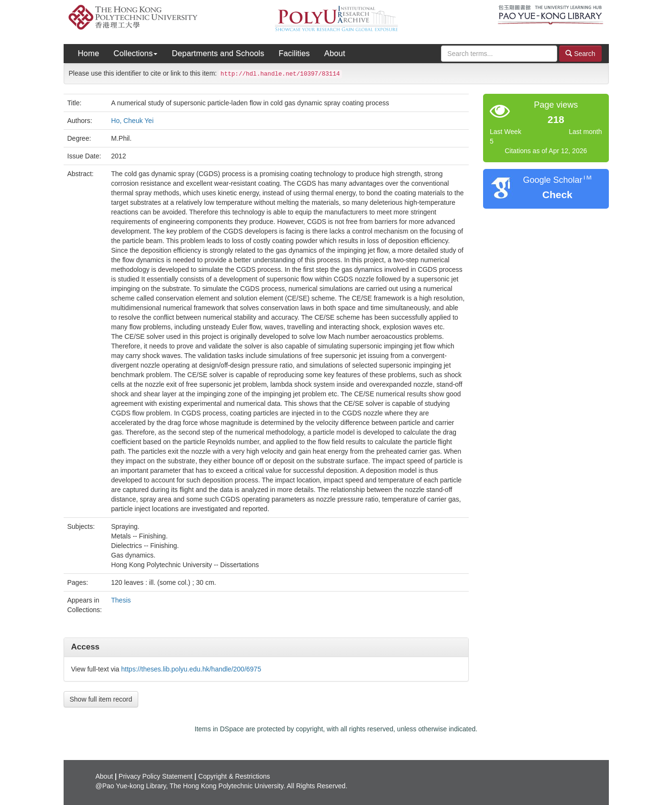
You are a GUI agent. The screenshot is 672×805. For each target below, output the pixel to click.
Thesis (121, 600)
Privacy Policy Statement (156, 776)
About (335, 53)
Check (557, 195)
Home (89, 53)
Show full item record (101, 699)
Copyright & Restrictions (234, 776)
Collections (135, 53)
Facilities (294, 53)
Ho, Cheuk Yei (132, 121)
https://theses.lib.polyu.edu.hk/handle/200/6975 (191, 669)
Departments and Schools (218, 53)
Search (580, 53)
